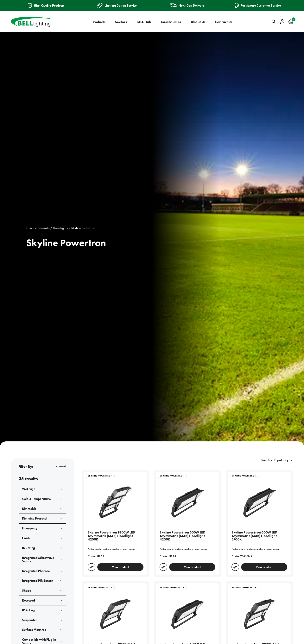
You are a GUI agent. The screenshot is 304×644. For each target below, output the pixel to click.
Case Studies (171, 22)
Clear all (61, 466)
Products (98, 22)
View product (120, 567)
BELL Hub (144, 22)
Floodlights (60, 228)
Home (30, 228)
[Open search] (274, 22)
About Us (198, 22)
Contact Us (224, 22)
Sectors (121, 22)
